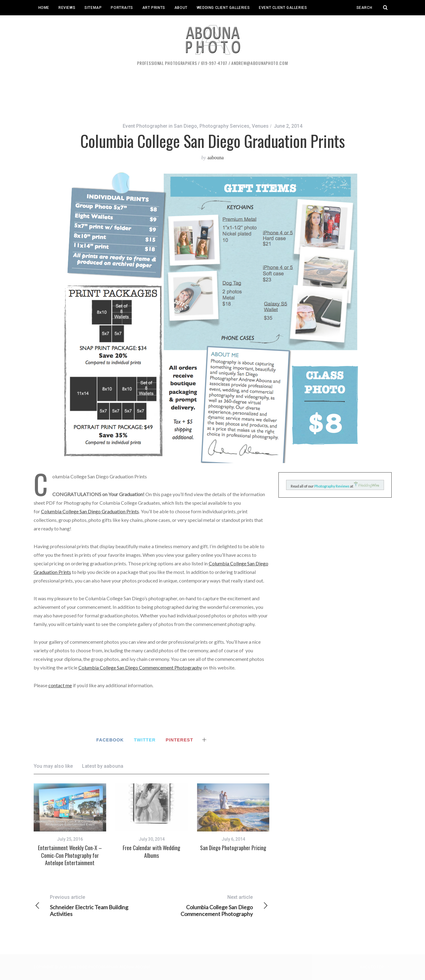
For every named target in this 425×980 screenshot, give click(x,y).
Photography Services (224, 126)
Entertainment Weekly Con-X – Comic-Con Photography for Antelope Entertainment (70, 855)
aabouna (216, 158)
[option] (70, 825)
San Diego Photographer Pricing (233, 848)
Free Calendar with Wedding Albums (151, 851)
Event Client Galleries (283, 8)
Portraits (122, 8)
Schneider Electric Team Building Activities (92, 906)
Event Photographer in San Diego (160, 126)
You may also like (53, 766)
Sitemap (93, 8)
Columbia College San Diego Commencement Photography (140, 667)
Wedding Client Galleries (223, 8)
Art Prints (154, 8)
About (181, 8)
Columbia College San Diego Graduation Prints (90, 511)
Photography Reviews (332, 486)
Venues (260, 126)
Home (44, 8)
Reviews (67, 8)
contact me (60, 685)
